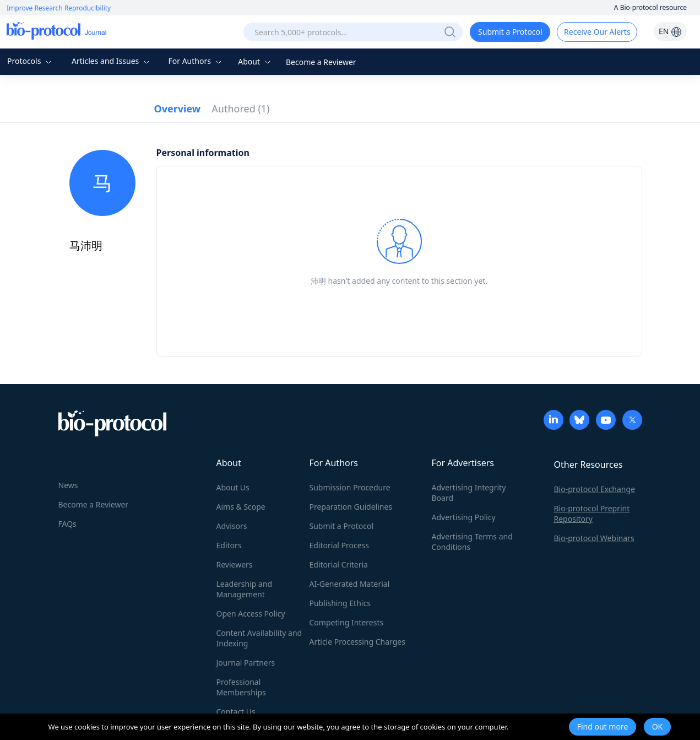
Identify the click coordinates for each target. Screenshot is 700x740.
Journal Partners (246, 663)
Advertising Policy (464, 517)
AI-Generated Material (350, 584)
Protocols (31, 61)
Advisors (232, 526)
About (255, 61)
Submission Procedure (350, 487)
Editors (229, 545)
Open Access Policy (251, 614)
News (68, 485)
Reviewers (235, 565)
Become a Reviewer (321, 62)
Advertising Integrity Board (469, 493)
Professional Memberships (241, 687)
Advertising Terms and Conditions (472, 542)
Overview (178, 109)
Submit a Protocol (510, 32)
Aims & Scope (241, 507)
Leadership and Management (245, 589)
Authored (240, 109)
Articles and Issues (112, 61)
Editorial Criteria (339, 565)
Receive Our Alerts (597, 32)
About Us (233, 487)
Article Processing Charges (357, 642)
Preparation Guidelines (351, 507)
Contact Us (236, 712)
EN (670, 31)
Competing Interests (347, 622)
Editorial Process (340, 545)
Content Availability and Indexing (259, 638)
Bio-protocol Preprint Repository (592, 514)
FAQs (67, 524)
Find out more (603, 727)
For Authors (196, 61)
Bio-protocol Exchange (595, 489)
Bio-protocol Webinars (594, 538)
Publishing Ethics (340, 603)
